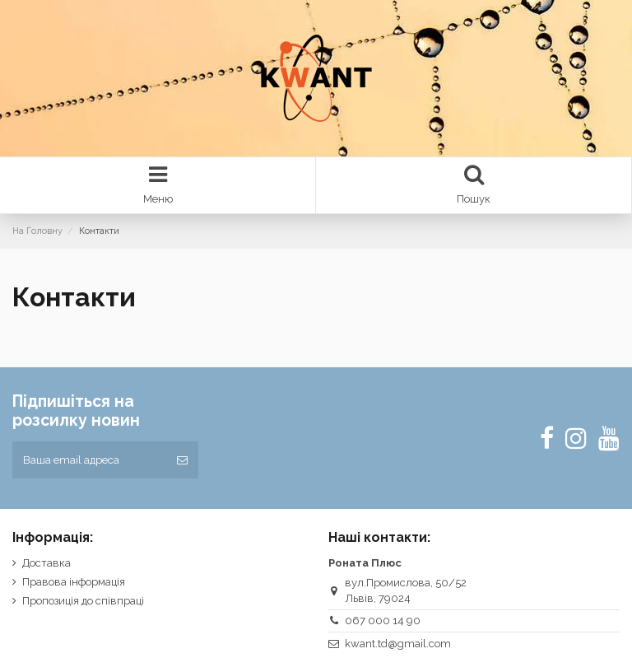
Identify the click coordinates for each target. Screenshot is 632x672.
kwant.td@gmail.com (398, 644)
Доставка (46, 563)
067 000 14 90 (383, 621)
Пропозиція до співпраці (83, 601)
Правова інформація (74, 582)
